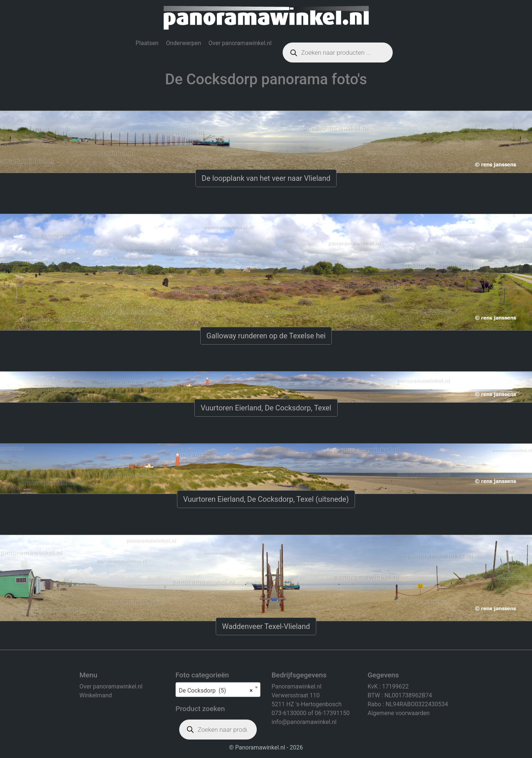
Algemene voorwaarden (399, 713)
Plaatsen (147, 43)
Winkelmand (96, 695)
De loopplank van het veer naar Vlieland (266, 178)
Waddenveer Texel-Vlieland (266, 626)
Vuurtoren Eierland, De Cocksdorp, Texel (266, 408)
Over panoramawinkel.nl (240, 43)
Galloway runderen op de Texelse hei (266, 336)
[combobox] (218, 690)
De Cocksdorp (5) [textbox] (216, 691)
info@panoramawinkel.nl (304, 722)
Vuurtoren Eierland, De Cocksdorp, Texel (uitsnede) (266, 499)
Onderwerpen (183, 43)
